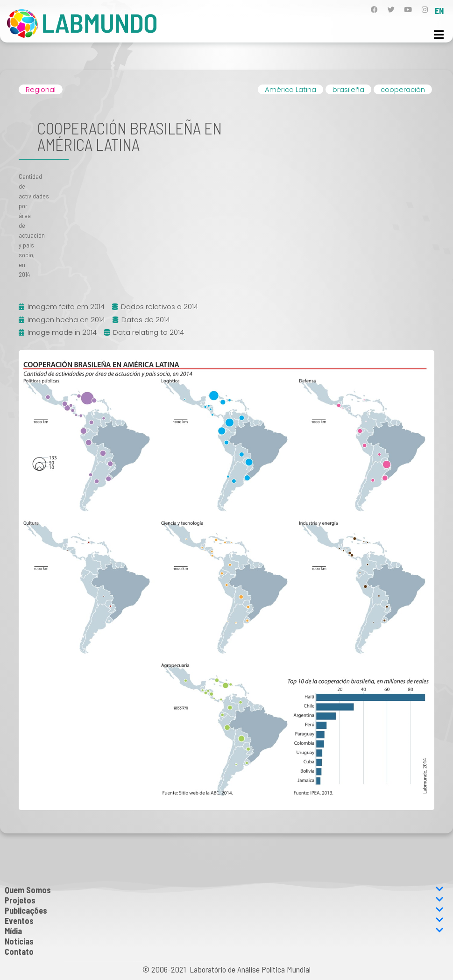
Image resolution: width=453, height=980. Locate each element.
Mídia (224, 931)
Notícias (19, 941)
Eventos (224, 921)
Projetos (224, 900)
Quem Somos (224, 890)
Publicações (224, 910)
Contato (19, 952)
